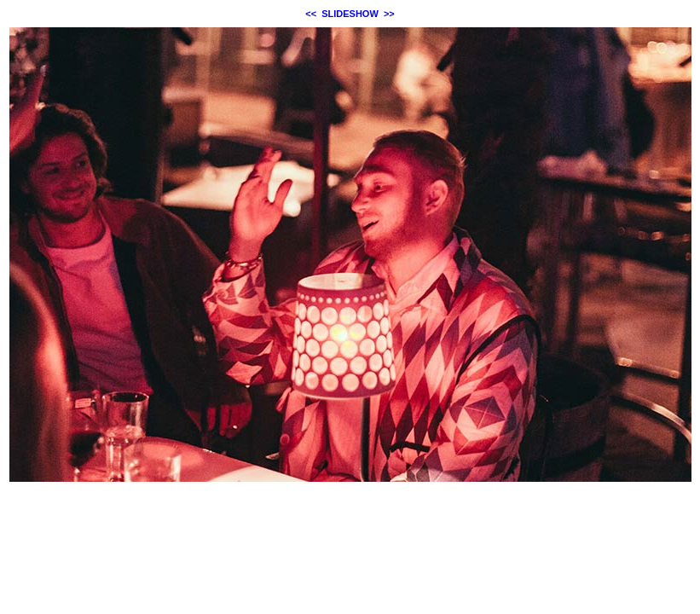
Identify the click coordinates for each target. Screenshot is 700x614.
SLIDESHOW (350, 14)
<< (311, 14)
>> (389, 14)
